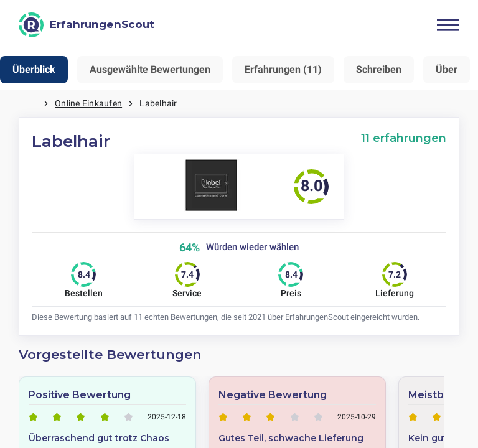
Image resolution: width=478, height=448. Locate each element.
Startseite (31, 104)
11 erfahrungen (404, 138)
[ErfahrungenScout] (87, 25)
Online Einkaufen (88, 103)
